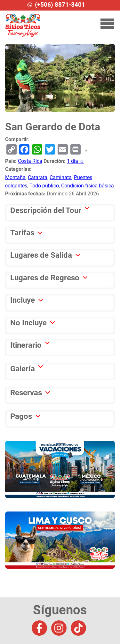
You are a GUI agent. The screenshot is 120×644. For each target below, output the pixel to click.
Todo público (44, 186)
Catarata (38, 177)
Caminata (61, 177)
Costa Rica (30, 161)
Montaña (15, 177)
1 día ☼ (76, 161)
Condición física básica (88, 186)
